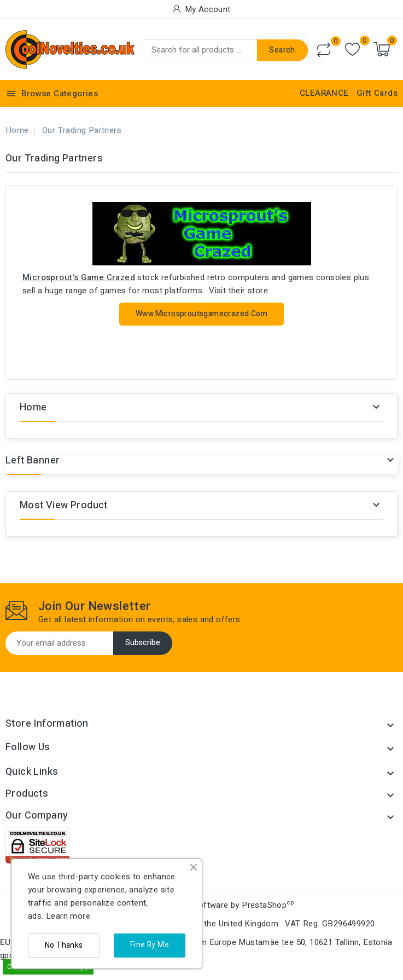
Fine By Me (150, 945)
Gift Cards (377, 93)
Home (33, 407)
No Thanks (64, 945)
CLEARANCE (324, 93)
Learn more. (69, 916)
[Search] (225, 50)
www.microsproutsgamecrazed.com (201, 314)
